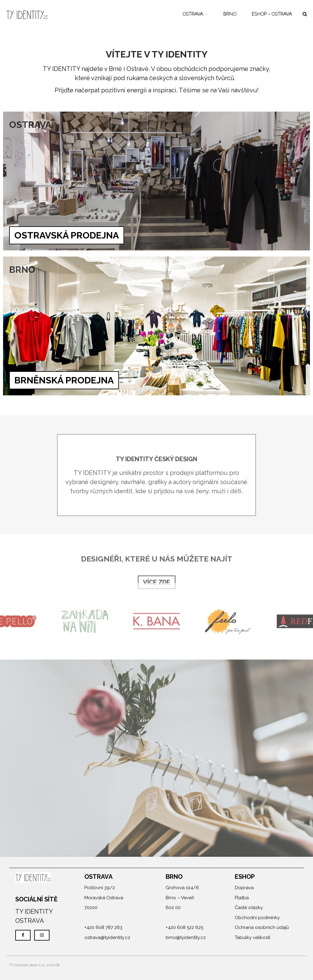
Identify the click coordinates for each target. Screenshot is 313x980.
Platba (242, 898)
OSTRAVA (193, 14)
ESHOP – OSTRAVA (272, 14)
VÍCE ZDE (157, 583)
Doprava (244, 888)
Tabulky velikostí (252, 937)
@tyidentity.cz (115, 937)
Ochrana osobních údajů (262, 927)
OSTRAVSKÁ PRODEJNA (67, 235)
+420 (90, 927)
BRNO (230, 14)
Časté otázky (249, 908)
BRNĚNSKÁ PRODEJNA (64, 380)
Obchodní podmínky (257, 918)
